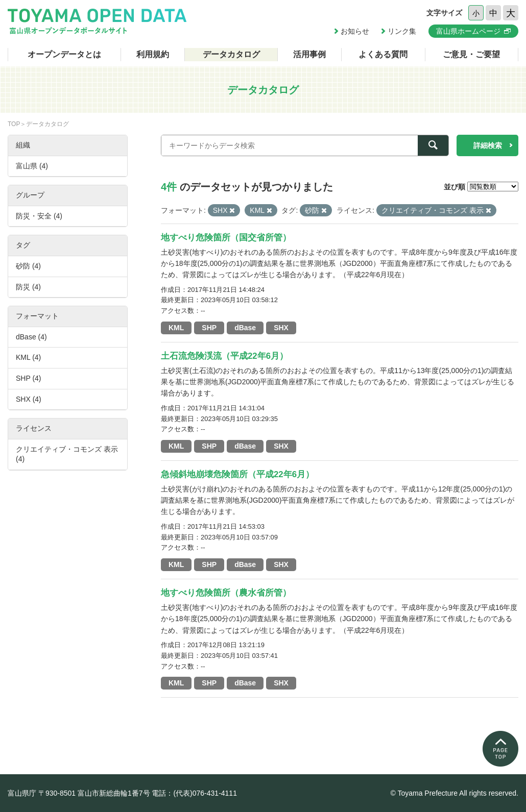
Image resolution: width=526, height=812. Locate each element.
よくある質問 (383, 54)
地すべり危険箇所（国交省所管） (226, 238)
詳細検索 (488, 145)
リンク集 (402, 31)
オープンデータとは (64, 54)
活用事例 (309, 54)
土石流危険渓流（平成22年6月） (224, 356)
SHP (209, 328)
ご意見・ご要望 (471, 54)
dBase (245, 328)
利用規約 (153, 54)
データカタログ (231, 54)
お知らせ (355, 31)
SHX (281, 328)
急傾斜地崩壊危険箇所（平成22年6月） (237, 474)
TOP (14, 124)
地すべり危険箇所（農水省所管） (226, 593)
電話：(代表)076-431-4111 (194, 793)
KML (176, 328)
